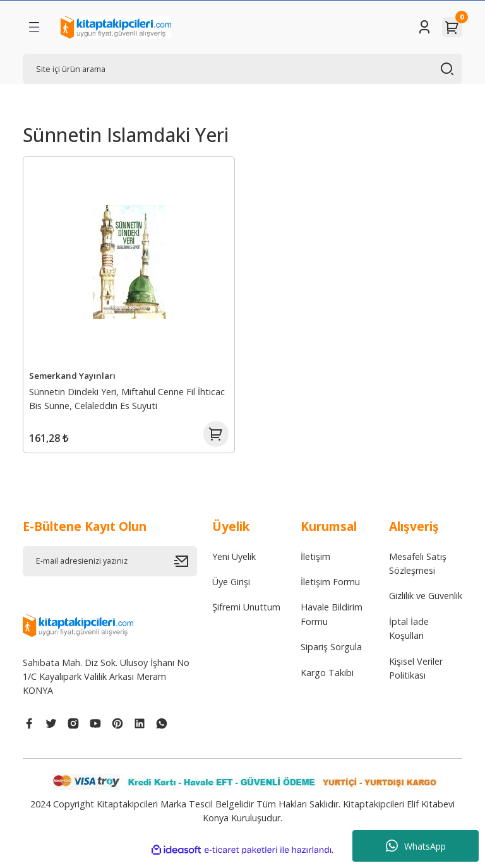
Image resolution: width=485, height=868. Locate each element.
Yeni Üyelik (234, 565)
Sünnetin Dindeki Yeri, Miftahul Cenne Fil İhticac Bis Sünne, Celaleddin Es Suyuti (129, 397)
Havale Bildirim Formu (332, 623)
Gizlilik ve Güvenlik (426, 604)
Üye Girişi (231, 591)
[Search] (242, 69)
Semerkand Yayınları (74, 374)
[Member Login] (424, 27)
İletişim (315, 565)
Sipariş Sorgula (331, 656)
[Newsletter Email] (110, 569)
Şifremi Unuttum (246, 616)
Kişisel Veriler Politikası (416, 676)
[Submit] (186, 569)
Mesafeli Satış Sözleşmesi (418, 572)
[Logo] (116, 27)
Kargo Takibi (327, 681)
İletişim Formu (330, 591)
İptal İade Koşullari (409, 637)
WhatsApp (416, 846)
